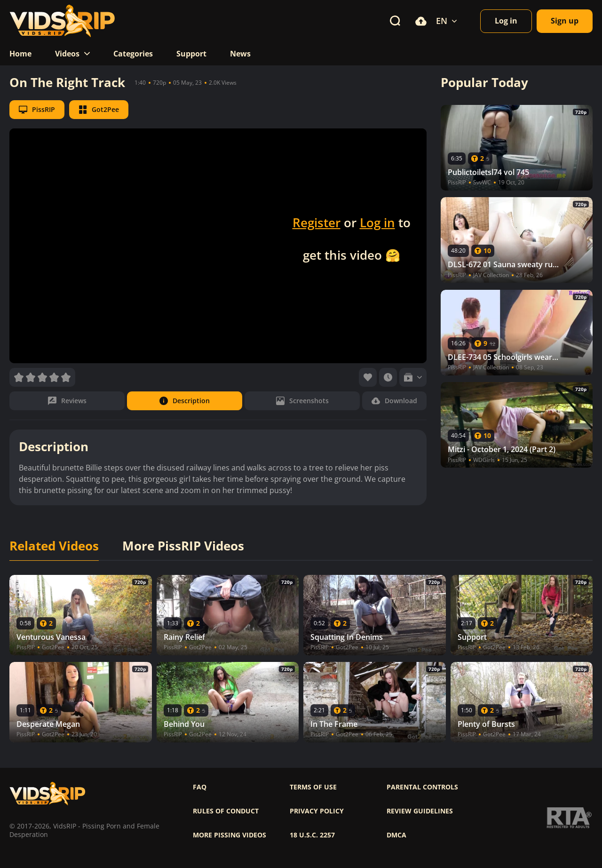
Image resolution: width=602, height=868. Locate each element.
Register (317, 223)
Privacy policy (317, 811)
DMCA (396, 835)
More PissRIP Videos (183, 546)
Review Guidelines (420, 811)
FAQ (200, 787)
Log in (377, 223)
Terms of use (313, 787)
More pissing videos (230, 835)
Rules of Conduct (226, 811)
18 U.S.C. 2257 (312, 835)
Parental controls (422, 787)
